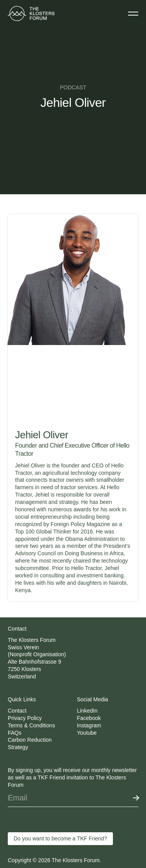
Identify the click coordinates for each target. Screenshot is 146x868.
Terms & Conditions (31, 725)
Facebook (89, 718)
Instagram (89, 725)
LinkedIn (87, 711)
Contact (17, 711)
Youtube (87, 733)
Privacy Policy (25, 718)
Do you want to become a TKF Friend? (60, 838)
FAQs (15, 733)
